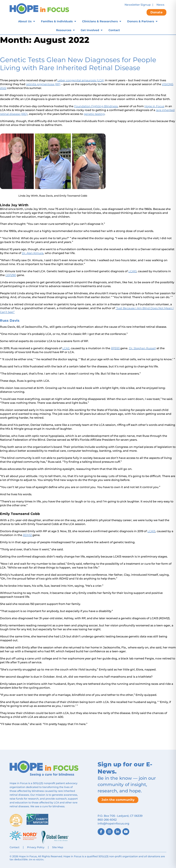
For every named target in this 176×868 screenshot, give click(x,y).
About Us (25, 21)
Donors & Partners (141, 21)
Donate (156, 12)
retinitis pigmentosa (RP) (43, 84)
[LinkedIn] (118, 832)
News (160, 5)
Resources (64, 30)
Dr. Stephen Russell (142, 348)
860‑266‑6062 (107, 820)
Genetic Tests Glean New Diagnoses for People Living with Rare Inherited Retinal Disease (78, 64)
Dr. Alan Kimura (33, 253)
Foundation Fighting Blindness (96, 106)
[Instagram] (109, 832)
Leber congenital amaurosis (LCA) (81, 80)
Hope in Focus (154, 106)
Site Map (58, 847)
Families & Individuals (57, 21)
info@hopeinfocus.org (113, 824)
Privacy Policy (36, 847)
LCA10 (132, 271)
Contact (114, 30)
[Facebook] (101, 832)
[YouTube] (126, 832)
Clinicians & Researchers (100, 21)
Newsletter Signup (138, 5)
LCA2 (66, 348)
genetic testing (94, 114)
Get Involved (90, 30)
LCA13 (151, 531)
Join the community (118, 800)
